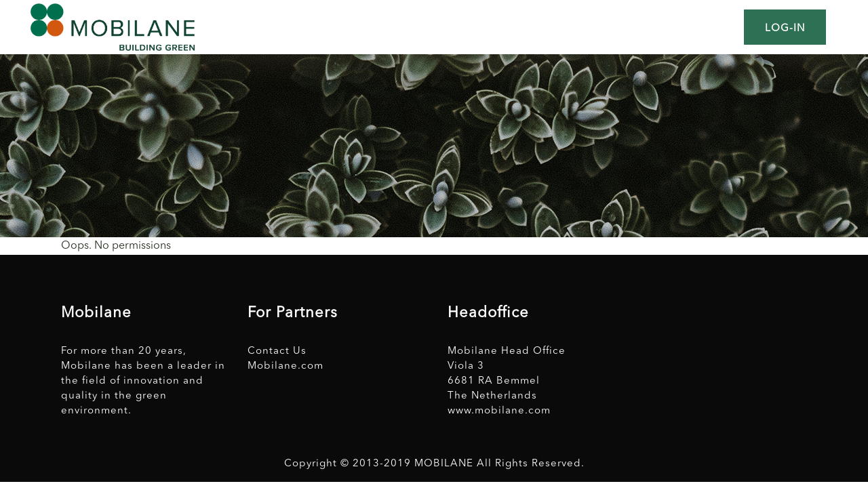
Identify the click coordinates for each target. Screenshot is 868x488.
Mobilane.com (285, 366)
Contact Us (277, 351)
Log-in (785, 29)
